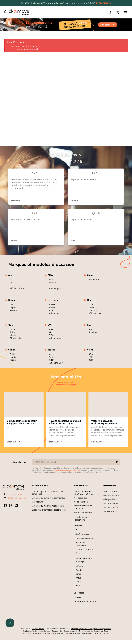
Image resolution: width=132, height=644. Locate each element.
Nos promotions (110, 503)
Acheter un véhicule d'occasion (83, 507)
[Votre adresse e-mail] (76, 462)
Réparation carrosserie (81, 544)
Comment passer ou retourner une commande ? (48, 493)
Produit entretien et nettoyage (84, 560)
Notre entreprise (111, 491)
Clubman (93, 310)
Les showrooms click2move (82, 518)
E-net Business (48, 633)
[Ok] (117, 462)
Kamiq (13, 357)
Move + (78, 597)
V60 (90, 357)
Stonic (92, 329)
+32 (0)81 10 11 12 (17, 494)
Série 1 (52, 279)
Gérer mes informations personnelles (49, 510)
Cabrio (92, 307)
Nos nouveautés (110, 507)
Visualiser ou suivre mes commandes (49, 498)
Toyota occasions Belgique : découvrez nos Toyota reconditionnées (65, 422)
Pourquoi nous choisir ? (85, 601)
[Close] (125, 42)
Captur (13, 307)
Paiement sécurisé (111, 495)
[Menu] (126, 12)
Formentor (94, 279)
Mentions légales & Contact (82, 629)
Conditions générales (102, 629)
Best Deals (79, 525)
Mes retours (37, 502)
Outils (78, 582)
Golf (51, 332)
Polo (51, 329)
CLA (51, 310)
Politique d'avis (110, 499)
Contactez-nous (110, 511)
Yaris (52, 357)
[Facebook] (5, 505)
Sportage (93, 332)
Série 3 (52, 282)
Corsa (13, 329)
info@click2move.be (17, 498)
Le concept (79, 593)
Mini (91, 304)
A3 (11, 282)
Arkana (13, 310)
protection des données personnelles (67, 470)
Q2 (11, 285)
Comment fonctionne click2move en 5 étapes (84, 493)
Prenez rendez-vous (83, 512)
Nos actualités (66, 377)
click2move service (83, 534)
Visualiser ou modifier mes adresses (48, 506)
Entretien (78, 529)
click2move (9, 34)
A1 (11, 279)
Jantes (78, 574)
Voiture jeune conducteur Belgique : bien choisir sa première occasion (22, 422)
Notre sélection (81, 502)
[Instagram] (11, 505)
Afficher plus (16, 288)
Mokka (13, 335)
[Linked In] (16, 505)
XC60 (91, 360)
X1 (50, 285)
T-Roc (52, 335)
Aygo (52, 354)
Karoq (13, 360)
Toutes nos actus (64, 382)
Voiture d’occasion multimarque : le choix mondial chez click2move (106, 422)
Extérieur (80, 570)
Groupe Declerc (38, 629)
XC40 (91, 354)
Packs (78, 586)
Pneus (78, 553)
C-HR (52, 360)
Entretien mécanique (85, 539)
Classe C (53, 307)
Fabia (12, 354)
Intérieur (80, 566)
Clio (12, 304)
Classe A (53, 304)
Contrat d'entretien (84, 549)
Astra (12, 332)
